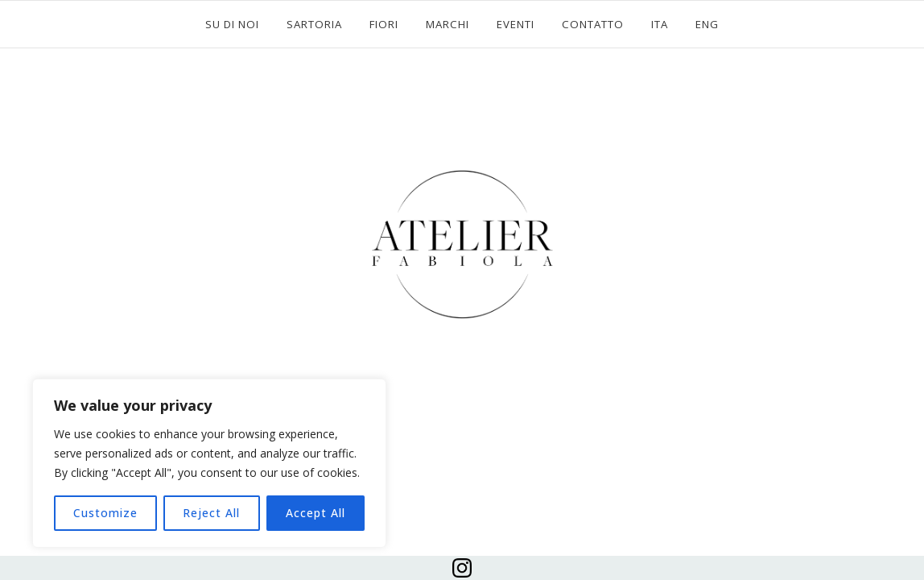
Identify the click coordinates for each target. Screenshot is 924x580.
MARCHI (448, 24)
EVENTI (516, 24)
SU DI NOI (232, 24)
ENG (707, 24)
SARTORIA (314, 24)
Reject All (211, 513)
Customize (105, 513)
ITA (660, 24)
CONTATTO (593, 24)
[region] (209, 463)
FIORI (384, 24)
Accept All (316, 513)
